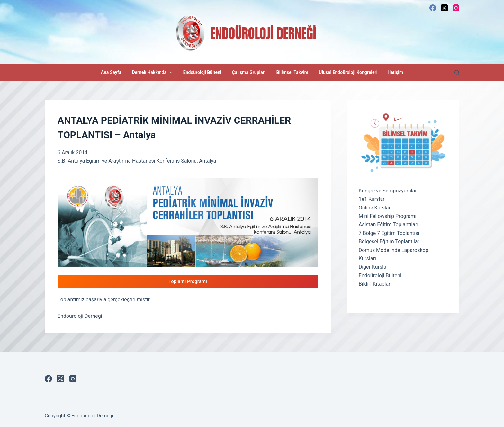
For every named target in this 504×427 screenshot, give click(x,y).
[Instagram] (456, 8)
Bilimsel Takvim (292, 72)
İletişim (396, 72)
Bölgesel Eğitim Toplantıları (390, 241)
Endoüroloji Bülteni (202, 72)
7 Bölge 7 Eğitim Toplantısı (389, 233)
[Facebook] (433, 8)
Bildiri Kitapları (375, 284)
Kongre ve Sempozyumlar (388, 191)
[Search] (457, 72)
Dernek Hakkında (153, 73)
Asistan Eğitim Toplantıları (389, 224)
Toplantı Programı (188, 281)
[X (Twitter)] (444, 8)
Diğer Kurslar (373, 267)
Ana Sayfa (111, 72)
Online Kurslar (375, 208)
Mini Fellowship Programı (388, 216)
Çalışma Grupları (249, 72)
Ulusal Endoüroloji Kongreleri (348, 72)
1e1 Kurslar (372, 199)
